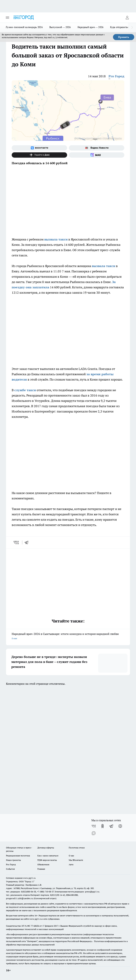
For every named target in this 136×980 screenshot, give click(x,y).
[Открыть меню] (7, 18)
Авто (71, 864)
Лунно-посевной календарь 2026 (24, 27)
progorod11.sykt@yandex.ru (20, 898)
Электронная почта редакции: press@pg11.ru (77, 892)
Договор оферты (46, 848)
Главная (41, 869)
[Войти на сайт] (127, 18)
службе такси (25, 390)
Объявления (43, 864)
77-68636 (35, 926)
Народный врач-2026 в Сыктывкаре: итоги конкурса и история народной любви (68, 636)
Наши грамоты (13, 860)
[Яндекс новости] (97, 148)
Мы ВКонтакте (76, 860)
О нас (71, 856)
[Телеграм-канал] (111, 826)
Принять (124, 37)
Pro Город (116, 76)
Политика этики (77, 848)
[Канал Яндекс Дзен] (39, 155)
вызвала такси (56, 239)
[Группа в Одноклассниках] (103, 826)
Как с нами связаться (48, 856)
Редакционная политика (18, 856)
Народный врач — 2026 (91, 27)
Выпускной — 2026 (60, 27)
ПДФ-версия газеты (47, 860)
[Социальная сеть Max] (97, 155)
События (10, 869)
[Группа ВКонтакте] (39, 148)
